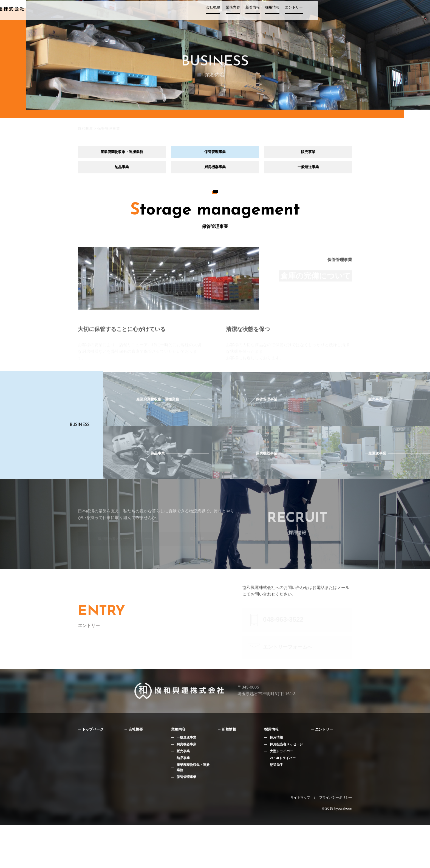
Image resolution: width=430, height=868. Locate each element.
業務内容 (275, 13)
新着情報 (295, 13)
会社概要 (256, 13)
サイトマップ (300, 840)
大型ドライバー (282, 793)
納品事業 (122, 170)
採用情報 (315, 13)
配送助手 (277, 807)
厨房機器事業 (215, 170)
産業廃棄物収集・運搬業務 (122, 153)
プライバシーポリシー (336, 840)
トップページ (94, 770)
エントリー (336, 13)
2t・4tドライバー (284, 800)
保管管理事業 (215, 153)
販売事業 (308, 153)
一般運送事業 (308, 170)
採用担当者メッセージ (288, 786)
